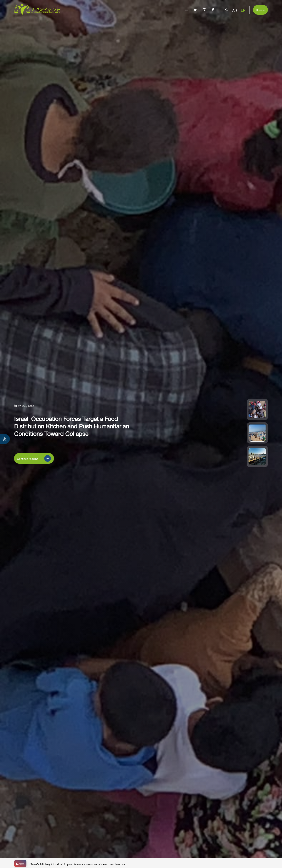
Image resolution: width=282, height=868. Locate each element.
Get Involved (244, 23)
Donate (260, 9)
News (20, 863)
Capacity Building (213, 23)
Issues (137, 23)
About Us (91, 23)
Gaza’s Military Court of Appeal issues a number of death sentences (77, 864)
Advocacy (184, 23)
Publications (159, 23)
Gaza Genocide (115, 23)
